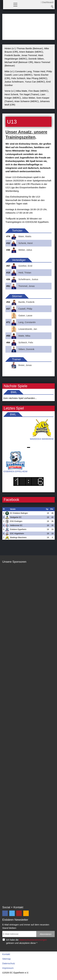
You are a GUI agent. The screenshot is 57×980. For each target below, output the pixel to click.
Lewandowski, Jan (28, 329)
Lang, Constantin (27, 322)
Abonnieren (46, 934)
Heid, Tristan (25, 273)
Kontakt (6, 954)
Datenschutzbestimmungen (33, 940)
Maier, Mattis (25, 236)
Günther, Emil (25, 266)
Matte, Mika (24, 336)
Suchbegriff (52, 7)
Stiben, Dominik (26, 349)
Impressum (8, 968)
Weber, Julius (25, 250)
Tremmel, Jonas (27, 286)
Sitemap (6, 959)
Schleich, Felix (26, 342)
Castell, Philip (25, 309)
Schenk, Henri (26, 243)
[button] (15, 4)
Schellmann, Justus (28, 279)
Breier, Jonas (25, 365)
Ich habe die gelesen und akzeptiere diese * (26, 941)
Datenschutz (9, 963)
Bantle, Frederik (26, 302)
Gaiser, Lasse (25, 315)
